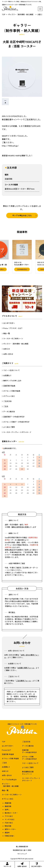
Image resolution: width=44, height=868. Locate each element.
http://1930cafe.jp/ (10, 146)
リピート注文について (11, 370)
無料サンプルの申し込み (12, 381)
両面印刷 (8, 803)
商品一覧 (7, 333)
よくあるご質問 (9, 427)
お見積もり (7, 375)
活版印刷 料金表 (9, 386)
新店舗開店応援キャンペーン (28, 773)
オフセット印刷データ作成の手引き (16, 422)
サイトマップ (22, 854)
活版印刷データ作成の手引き (14, 417)
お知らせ (7, 349)
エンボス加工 (10, 819)
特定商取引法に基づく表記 (22, 850)
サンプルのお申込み (9, 780)
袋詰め (7, 832)
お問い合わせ (22, 865)
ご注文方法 (7, 401)
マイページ (7, 865)
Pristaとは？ (7, 750)
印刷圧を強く (10, 836)
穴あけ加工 (9, 823)
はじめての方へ (37, 865)
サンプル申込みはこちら (22, 215)
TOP (4, 14)
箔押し (7, 810)
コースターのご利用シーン (13, 339)
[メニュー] (40, 9)
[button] (4, 254)
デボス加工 (9, 816)
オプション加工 (9, 396)
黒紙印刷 (8, 806)
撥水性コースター (11, 813)
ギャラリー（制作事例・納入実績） (21, 14)
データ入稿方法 (9, 412)
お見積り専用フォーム (26, 668)
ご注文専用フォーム (23, 681)
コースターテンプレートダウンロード (17, 432)
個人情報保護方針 (22, 846)
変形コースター (10, 829)
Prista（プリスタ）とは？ (13, 328)
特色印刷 (8, 826)
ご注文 (6, 406)
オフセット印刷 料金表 (12, 391)
